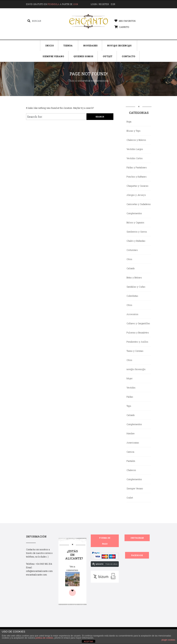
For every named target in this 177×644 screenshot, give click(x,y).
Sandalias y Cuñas (136, 287)
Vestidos (131, 388)
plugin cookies (168, 640)
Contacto (128, 56)
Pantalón (131, 461)
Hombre (131, 433)
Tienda (68, 45)
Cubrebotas (132, 296)
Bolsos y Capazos (135, 222)
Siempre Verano (53, 56)
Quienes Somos (83, 56)
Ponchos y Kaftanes (137, 177)
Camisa (130, 452)
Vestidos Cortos (135, 158)
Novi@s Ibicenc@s (119, 45)
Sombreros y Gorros (137, 232)
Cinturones (132, 250)
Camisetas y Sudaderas (139, 204)
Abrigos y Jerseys (136, 195)
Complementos (134, 213)
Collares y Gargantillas (138, 323)
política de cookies (44, 638)
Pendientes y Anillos (137, 342)
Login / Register (100, 4)
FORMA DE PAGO (105, 541)
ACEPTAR (88, 641)
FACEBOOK (137, 555)
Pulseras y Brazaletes (138, 333)
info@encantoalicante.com (39, 571)
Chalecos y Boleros (136, 140)
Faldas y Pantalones (137, 167)
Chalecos (131, 470)
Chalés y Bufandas (136, 241)
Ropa (129, 122)
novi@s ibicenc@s (136, 369)
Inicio (50, 45)
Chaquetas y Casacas (137, 186)
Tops (129, 406)
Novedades (90, 45)
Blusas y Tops (134, 131)
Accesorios (132, 314)
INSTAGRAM (137, 538)
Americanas (133, 443)
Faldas (130, 397)
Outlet (108, 56)
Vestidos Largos (135, 149)
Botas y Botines (134, 277)
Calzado (131, 268)
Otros (129, 259)
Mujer (130, 378)
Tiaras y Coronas (135, 351)
